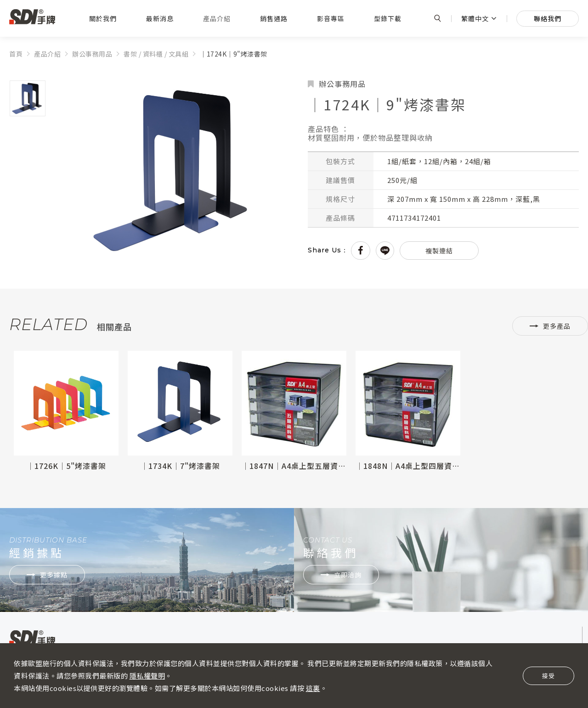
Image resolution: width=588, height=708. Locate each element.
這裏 (313, 688)
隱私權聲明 (147, 676)
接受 (548, 676)
